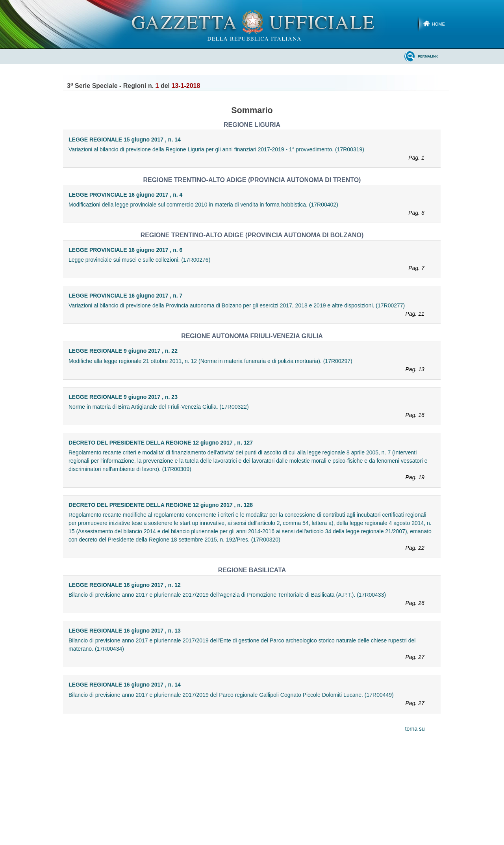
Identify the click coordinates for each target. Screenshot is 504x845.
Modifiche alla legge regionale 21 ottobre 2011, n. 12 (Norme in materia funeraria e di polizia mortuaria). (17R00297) (250, 366)
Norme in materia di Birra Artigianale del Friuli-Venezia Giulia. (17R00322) (250, 411)
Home (438, 24)
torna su (415, 729)
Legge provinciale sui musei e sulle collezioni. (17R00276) (250, 264)
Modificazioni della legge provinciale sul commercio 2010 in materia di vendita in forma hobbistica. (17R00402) (250, 209)
